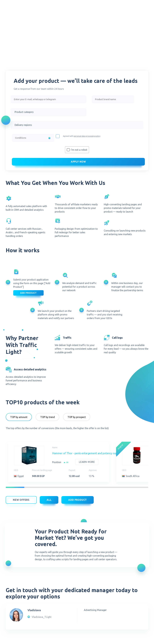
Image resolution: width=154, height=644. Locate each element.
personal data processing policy (87, 137)
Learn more (87, 463)
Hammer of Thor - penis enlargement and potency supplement (90, 454)
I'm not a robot (79, 150)
